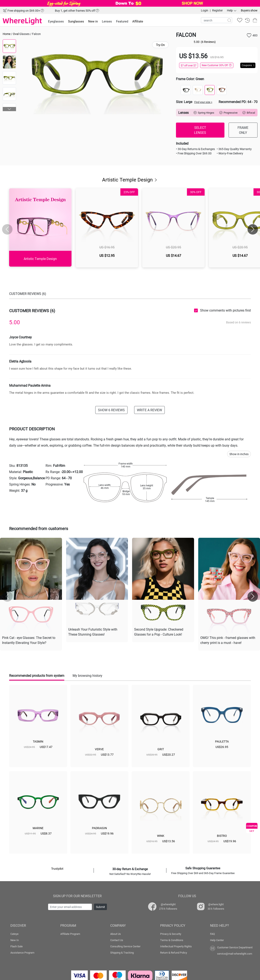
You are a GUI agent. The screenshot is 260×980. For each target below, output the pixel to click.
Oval (16, 34)
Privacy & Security (171, 934)
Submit (100, 907)
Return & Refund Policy (174, 953)
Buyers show (249, 10)
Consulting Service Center (125, 946)
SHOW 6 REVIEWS (111, 410)
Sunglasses (76, 21)
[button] (9, 109)
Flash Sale (17, 946)
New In (15, 940)
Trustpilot (57, 869)
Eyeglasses (56, 21)
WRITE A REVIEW (149, 410)
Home (7, 34)
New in (93, 21)
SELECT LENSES (200, 130)
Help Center (217, 940)
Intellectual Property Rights (176, 946)
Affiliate (138, 21)
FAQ (212, 934)
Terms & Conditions (172, 940)
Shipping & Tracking (122, 953)
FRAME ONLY (243, 130)
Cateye (14, 934)
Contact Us (117, 940)
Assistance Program (22, 953)
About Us (116, 934)
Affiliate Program (70, 934)
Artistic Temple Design (130, 180)
